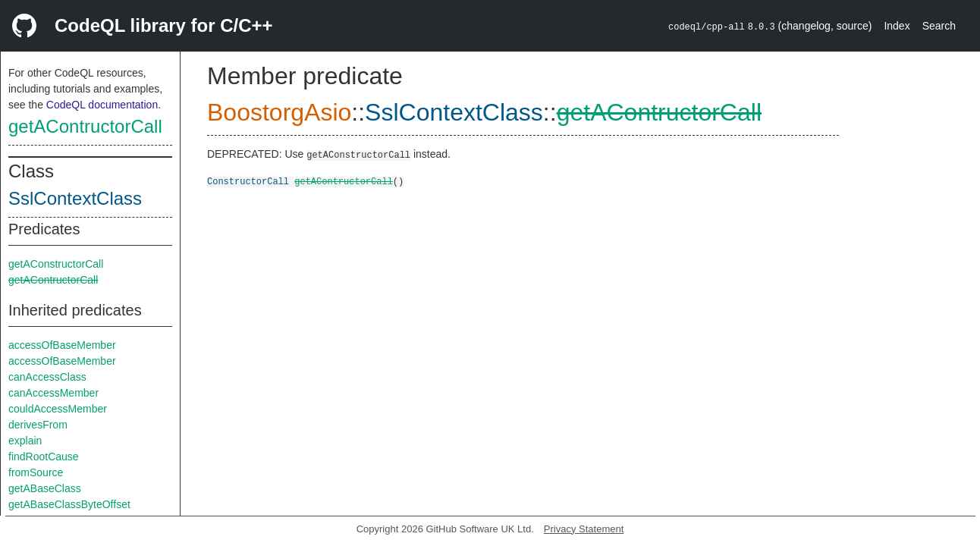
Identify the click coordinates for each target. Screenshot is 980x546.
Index (897, 26)
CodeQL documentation (102, 105)
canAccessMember (53, 393)
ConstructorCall (248, 181)
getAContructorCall (85, 126)
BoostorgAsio (279, 112)
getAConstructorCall (56, 264)
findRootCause (44, 457)
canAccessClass (47, 377)
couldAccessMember (58, 409)
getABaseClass (45, 488)
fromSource (36, 472)
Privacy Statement (584, 529)
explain (25, 441)
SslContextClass (75, 198)
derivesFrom (38, 425)
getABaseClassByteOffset (69, 504)
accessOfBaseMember (62, 345)
